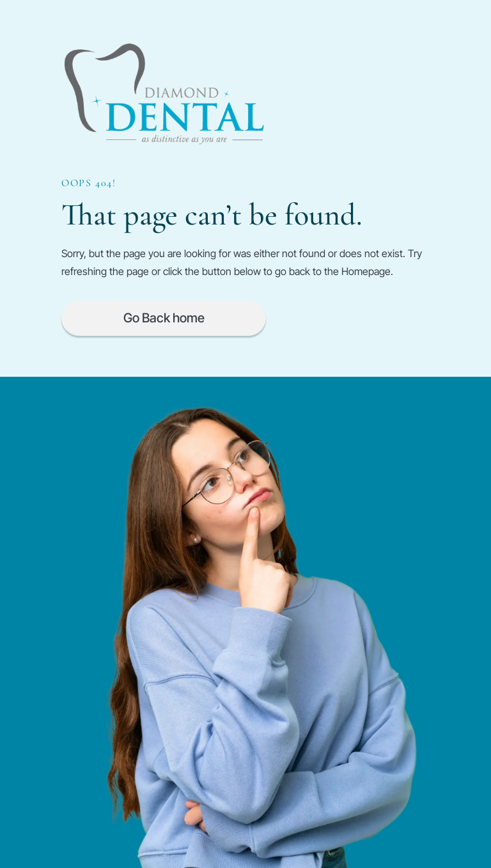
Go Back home (164, 318)
